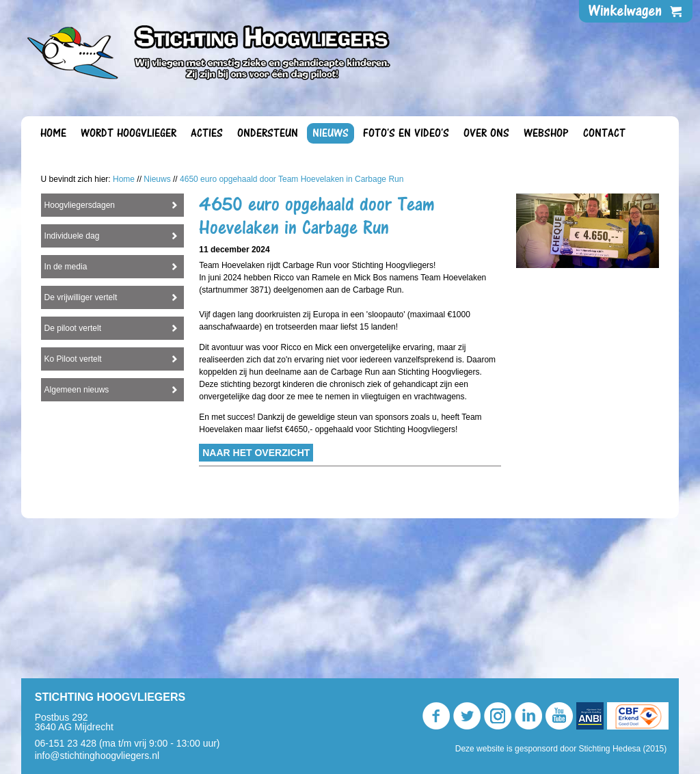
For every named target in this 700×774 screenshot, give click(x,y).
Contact (604, 133)
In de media (66, 413)
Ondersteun (268, 133)
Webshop (546, 133)
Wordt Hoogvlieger (129, 133)
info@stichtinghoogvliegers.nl (97, 756)
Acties (207, 133)
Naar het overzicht (256, 599)
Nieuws (331, 133)
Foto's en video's (406, 133)
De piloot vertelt (73, 475)
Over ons (486, 133)
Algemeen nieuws (77, 536)
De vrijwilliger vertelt (81, 444)
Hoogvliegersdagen (80, 351)
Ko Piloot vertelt (73, 505)
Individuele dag (72, 382)
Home (53, 133)
